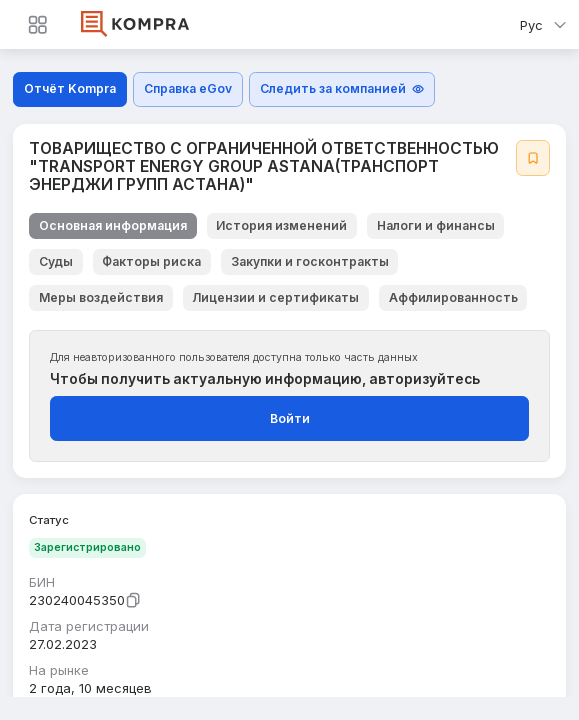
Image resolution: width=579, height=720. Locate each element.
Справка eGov (188, 88)
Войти (290, 418)
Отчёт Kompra (70, 88)
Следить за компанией (342, 88)
